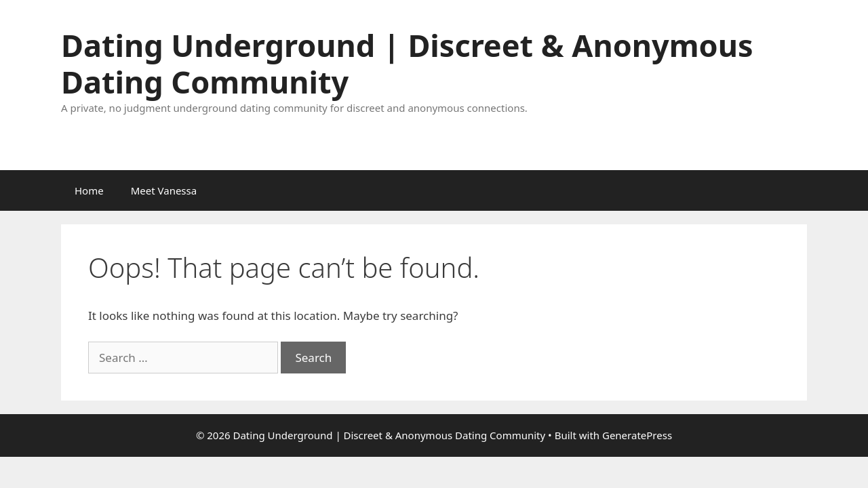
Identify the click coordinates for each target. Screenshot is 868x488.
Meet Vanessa (164, 190)
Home (89, 190)
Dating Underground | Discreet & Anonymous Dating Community (407, 63)
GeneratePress (637, 435)
